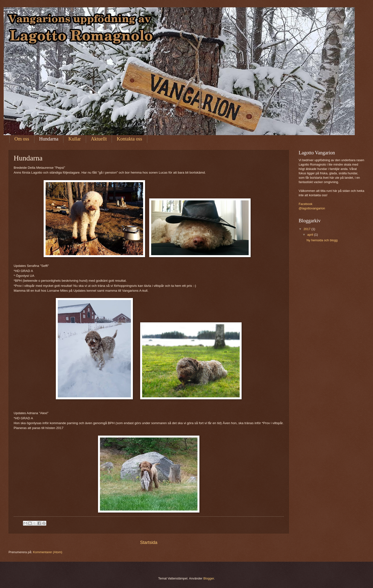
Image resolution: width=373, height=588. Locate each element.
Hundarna (49, 139)
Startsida (149, 542)
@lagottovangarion (312, 208)
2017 (307, 229)
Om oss (22, 139)
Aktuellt (99, 139)
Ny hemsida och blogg (322, 240)
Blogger (209, 578)
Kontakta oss (129, 139)
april (311, 235)
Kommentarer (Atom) (48, 552)
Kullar (74, 139)
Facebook (306, 204)
